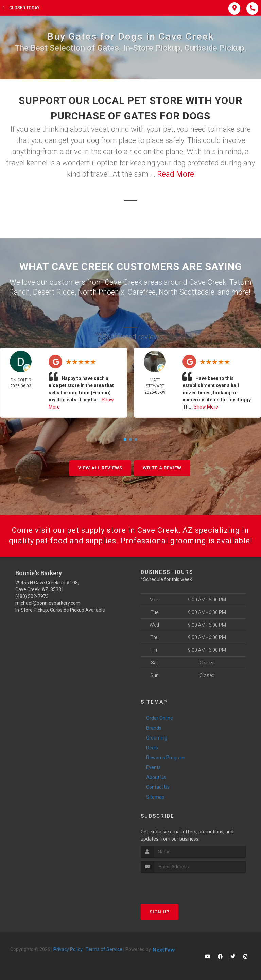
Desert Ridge (54, 292)
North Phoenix (101, 292)
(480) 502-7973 (32, 596)
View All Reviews (100, 468)
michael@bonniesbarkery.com (48, 603)
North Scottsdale (187, 292)
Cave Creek (208, 282)
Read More (176, 174)
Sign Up (160, 912)
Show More (206, 407)
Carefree (142, 292)
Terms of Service (104, 949)
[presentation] (177, 885)
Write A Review (162, 468)
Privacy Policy (68, 949)
